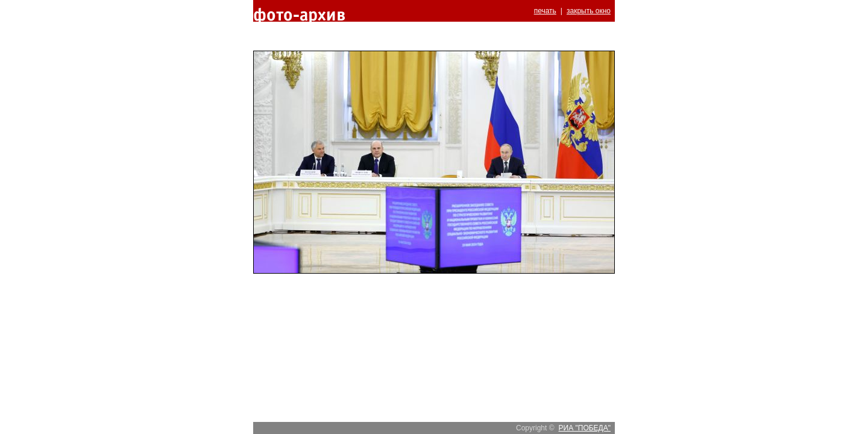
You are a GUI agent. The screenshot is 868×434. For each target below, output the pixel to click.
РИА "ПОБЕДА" (585, 428)
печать (545, 11)
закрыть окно (589, 11)
